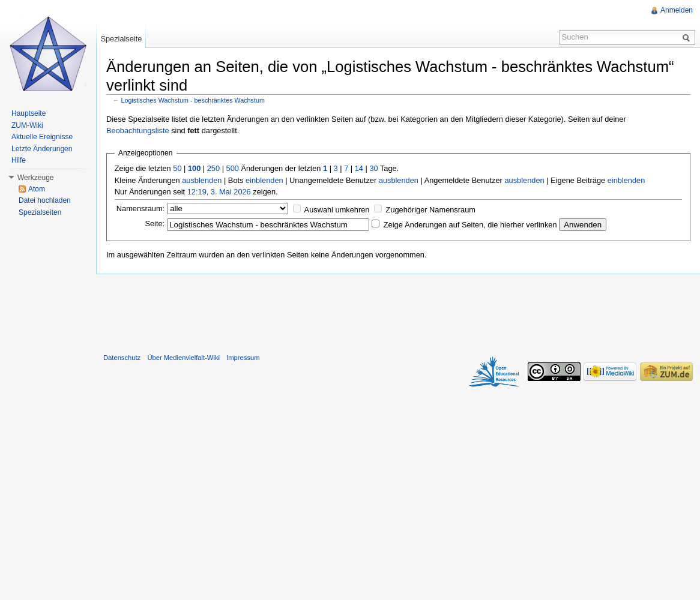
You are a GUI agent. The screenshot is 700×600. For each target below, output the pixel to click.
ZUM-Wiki (27, 125)
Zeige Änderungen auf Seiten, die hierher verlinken (470, 225)
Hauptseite (29, 113)
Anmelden (677, 10)
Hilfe (19, 160)
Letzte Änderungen (42, 149)
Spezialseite (121, 39)
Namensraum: (140, 208)
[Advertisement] (398, 311)
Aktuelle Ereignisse (42, 137)
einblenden (264, 180)
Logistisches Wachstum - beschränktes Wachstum (193, 100)
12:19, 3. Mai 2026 (219, 192)
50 (177, 168)
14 (359, 168)
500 (233, 168)
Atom (37, 189)
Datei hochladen (45, 200)
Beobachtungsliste (138, 130)
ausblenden (202, 180)
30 (373, 168)
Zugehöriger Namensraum (431, 210)
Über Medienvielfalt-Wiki (183, 358)
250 (213, 168)
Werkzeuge (35, 178)
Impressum (243, 358)
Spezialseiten (40, 212)
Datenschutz (122, 358)
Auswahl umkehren (337, 210)
